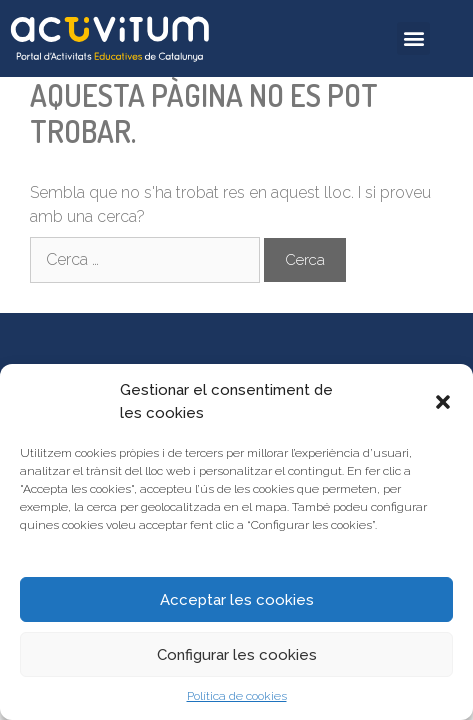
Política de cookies (237, 696)
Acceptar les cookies (237, 600)
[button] (443, 402)
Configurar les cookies (237, 655)
